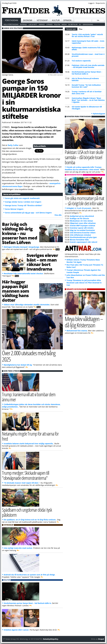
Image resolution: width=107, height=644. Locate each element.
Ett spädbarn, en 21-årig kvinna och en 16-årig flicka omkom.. (30, 520)
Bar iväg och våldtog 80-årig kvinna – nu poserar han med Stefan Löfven (20, 233)
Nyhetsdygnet (99, 114)
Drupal (101, 639)
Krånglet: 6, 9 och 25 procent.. (79, 208)
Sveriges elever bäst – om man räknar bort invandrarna (42, 262)
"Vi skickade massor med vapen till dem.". (22, 483)
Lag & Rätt (33, 24)
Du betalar (73, 24)
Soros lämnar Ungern (14, 209)
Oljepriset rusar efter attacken (83, 223)
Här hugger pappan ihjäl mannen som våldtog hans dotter (16, 291)
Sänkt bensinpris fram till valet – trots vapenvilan (88, 42)
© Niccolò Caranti (55, 75)
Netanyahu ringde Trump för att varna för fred (30, 436)
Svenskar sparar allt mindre (82, 228)
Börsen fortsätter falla (79, 240)
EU (80, 24)
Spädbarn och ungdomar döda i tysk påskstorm (27, 512)
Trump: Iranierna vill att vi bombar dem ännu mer (87, 93)
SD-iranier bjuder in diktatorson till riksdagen (87, 108)
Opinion (67, 20)
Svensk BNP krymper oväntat (82, 226)
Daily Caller (13, 145)
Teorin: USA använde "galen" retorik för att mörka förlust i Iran (87, 35)
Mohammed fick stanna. (77, 331)
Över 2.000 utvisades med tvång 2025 (29, 356)
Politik (57, 24)
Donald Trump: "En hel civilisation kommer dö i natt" (86, 86)
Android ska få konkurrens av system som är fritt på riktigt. (29, 575)
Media (64, 24)
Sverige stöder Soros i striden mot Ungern (23, 202)
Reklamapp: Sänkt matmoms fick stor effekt (88, 49)
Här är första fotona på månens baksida (85, 79)
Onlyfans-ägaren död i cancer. (16, 630)
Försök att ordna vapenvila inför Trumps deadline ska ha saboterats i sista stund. (83, 168)
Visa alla (58, 215)
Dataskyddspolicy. (51, 639)
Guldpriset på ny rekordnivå (82, 216)
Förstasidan (11, 20)
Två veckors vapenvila (81, 61)
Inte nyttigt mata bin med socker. (18, 548)
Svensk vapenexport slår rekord (83, 242)
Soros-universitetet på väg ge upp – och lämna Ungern (28, 213)
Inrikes (42, 24)
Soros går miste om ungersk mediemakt (22, 198)
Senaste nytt (72, 29)
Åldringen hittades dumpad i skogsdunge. (22, 247)
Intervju (23, 24)
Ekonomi (28, 20)
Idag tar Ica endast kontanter (82, 230)
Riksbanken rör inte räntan (81, 221)
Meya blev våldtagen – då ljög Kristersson (84, 322)
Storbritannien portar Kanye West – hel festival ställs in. (28, 603)
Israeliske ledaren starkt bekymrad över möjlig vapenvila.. (29, 444)
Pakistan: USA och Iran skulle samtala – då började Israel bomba (88, 66)
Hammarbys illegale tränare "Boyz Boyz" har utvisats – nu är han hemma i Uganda (88, 100)
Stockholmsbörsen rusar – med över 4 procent (88, 55)
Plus (81, 29)
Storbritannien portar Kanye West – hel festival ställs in (87, 73)
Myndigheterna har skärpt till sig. (18, 365)
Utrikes (49, 24)
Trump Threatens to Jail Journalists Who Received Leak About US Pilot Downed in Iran (84, 283)
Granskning (88, 24)
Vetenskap (42, 20)
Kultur (56, 20)
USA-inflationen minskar (80, 235)
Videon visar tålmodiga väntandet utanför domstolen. (27, 305)
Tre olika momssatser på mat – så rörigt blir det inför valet (84, 201)
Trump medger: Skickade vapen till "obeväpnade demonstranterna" (26, 475)
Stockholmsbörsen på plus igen (83, 237)
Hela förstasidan (11, 24)
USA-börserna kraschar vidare (83, 233)
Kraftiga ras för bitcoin (79, 218)
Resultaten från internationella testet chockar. (24, 273)
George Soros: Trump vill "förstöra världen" (24, 205)
